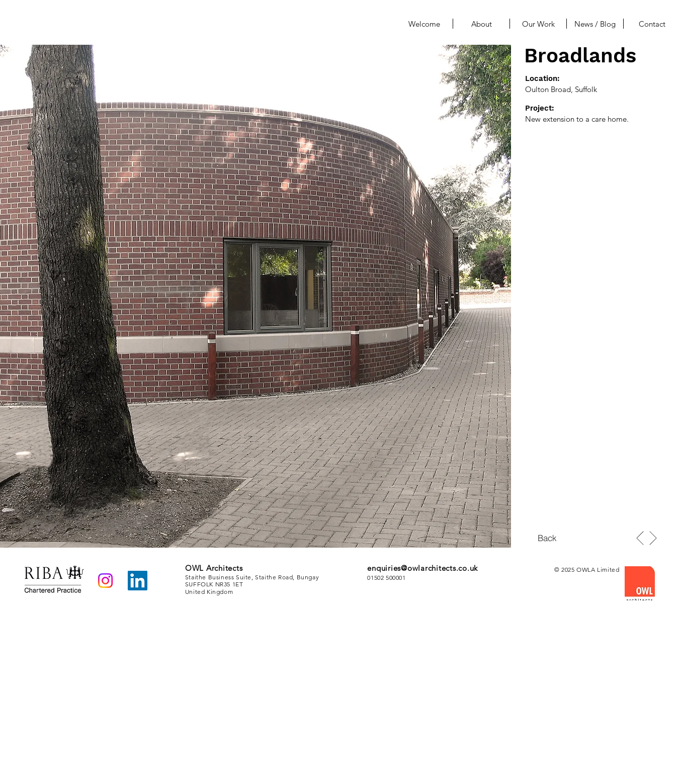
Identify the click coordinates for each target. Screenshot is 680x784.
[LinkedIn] (138, 581)
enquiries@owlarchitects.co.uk (422, 568)
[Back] (547, 538)
